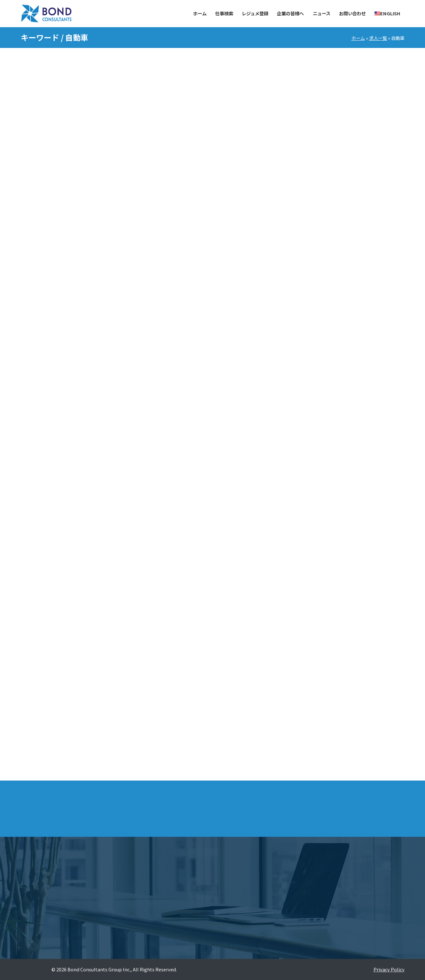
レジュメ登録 (255, 13)
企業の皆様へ (290, 13)
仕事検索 (224, 13)
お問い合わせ (352, 13)
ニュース (322, 13)
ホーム (200, 13)
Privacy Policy (389, 969)
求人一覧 (378, 38)
